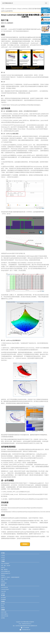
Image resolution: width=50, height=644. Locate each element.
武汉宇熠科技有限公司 (8, 3)
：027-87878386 (25, 628)
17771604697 (45, 41)
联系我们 (25, 544)
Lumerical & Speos (11, 9)
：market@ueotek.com (26, 630)
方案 (2, 9)
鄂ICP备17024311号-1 (27, 624)
